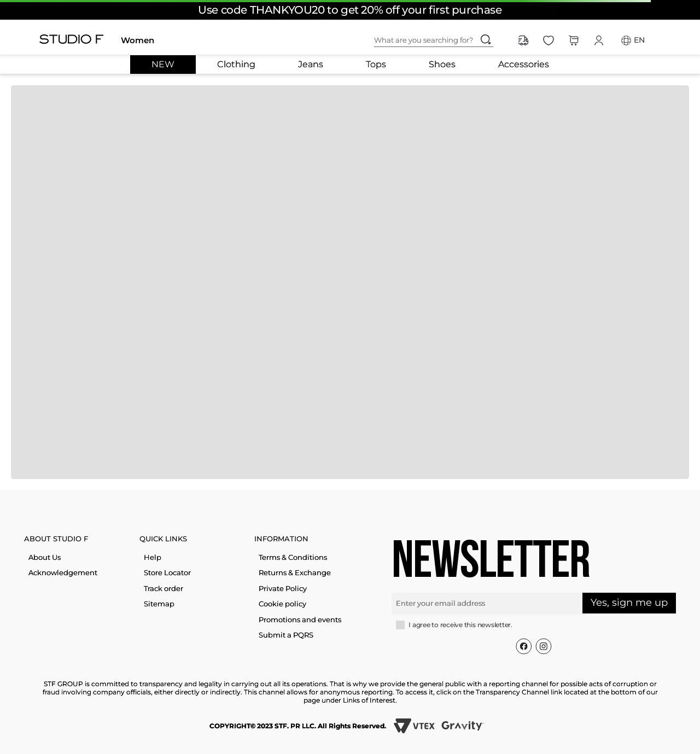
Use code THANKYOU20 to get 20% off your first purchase (350, 10)
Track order (164, 588)
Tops (376, 65)
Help (153, 557)
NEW (163, 65)
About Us (45, 557)
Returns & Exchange (295, 572)
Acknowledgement (63, 572)
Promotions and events (300, 619)
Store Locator (167, 572)
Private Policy (283, 588)
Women (138, 40)
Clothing (236, 65)
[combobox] (442, 40)
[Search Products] (486, 39)
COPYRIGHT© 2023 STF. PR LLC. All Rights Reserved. (298, 726)
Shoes (442, 65)
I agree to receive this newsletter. (460, 625)
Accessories (524, 65)
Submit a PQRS (286, 635)
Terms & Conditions (293, 557)
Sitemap (159, 604)
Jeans (311, 65)
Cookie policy (282, 604)
